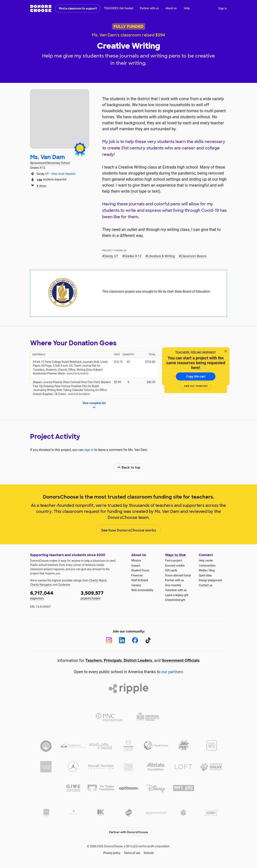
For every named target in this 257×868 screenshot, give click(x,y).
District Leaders (138, 660)
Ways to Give (175, 555)
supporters (53, 595)
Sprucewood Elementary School (50, 163)
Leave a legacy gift (177, 595)
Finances (137, 575)
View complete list (94, 405)
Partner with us (149, 8)
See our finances (196, 386)
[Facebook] (135, 640)
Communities (207, 566)
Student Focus (140, 570)
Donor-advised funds (178, 575)
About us (171, 8)
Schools (149, 852)
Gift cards (171, 570)
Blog (212, 570)
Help (187, 8)
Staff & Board (140, 580)
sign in (89, 450)
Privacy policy (112, 852)
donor (42, 186)
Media (203, 570)
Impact (136, 566)
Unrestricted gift (175, 600)
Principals (113, 660)
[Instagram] (109, 640)
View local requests (64, 174)
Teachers (94, 660)
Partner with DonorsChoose (128, 830)
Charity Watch (98, 580)
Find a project (173, 560)
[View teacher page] (60, 119)
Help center (206, 560)
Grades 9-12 (133, 256)
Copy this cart (196, 376)
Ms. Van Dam (47, 157)
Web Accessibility (142, 590)
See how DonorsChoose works (129, 530)
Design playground (210, 580)
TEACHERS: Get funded (119, 8)
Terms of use (132, 852)
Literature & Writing (161, 256)
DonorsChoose (41, 8)
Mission (136, 560)
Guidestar (64, 585)
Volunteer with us (176, 590)
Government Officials (181, 660)
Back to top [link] (129, 467)
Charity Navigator (41, 585)
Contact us (205, 585)
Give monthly (173, 585)
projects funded (103, 595)
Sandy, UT (111, 256)
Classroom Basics (194, 256)
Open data (205, 575)
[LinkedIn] (122, 640)
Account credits (175, 566)
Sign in (223, 8)
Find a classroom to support (78, 8)
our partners (172, 672)
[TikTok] (148, 640)
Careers (136, 585)
